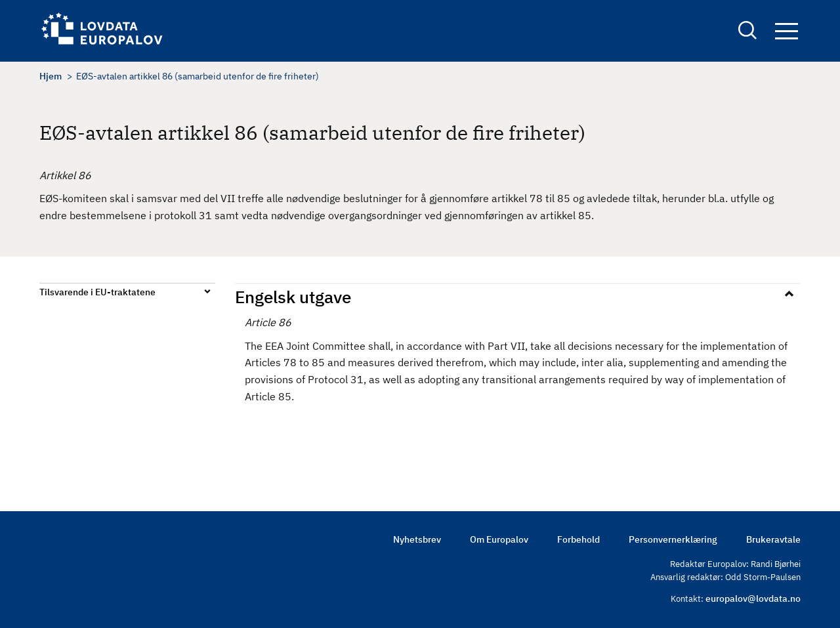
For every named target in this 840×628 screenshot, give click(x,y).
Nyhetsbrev (417, 539)
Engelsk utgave (293, 297)
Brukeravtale (773, 539)
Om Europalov (499, 539)
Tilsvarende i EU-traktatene (97, 292)
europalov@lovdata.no (753, 598)
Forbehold (578, 539)
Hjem (51, 76)
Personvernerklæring (673, 539)
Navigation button (787, 31)
